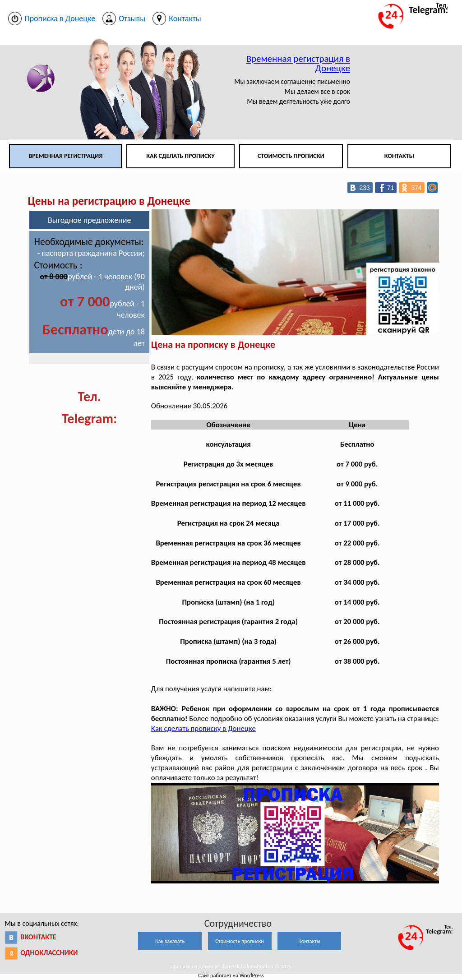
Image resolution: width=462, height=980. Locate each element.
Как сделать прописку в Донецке (203, 728)
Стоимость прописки (291, 156)
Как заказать (170, 941)
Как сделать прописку (180, 156)
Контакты (399, 156)
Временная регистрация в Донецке (298, 63)
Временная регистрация (65, 156)
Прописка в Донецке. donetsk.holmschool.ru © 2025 (231, 966)
